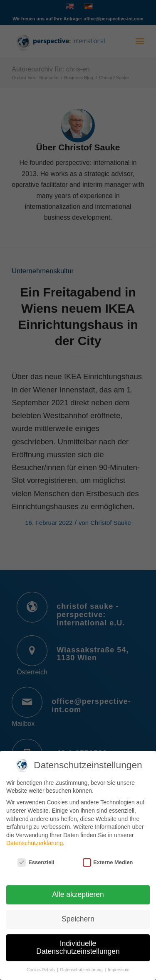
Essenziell (36, 858)
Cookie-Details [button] (41, 965)
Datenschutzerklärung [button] (82, 965)
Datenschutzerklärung (35, 838)
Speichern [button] (78, 914)
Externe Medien (108, 858)
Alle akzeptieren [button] (78, 890)
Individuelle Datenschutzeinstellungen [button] (78, 943)
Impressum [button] (119, 965)
